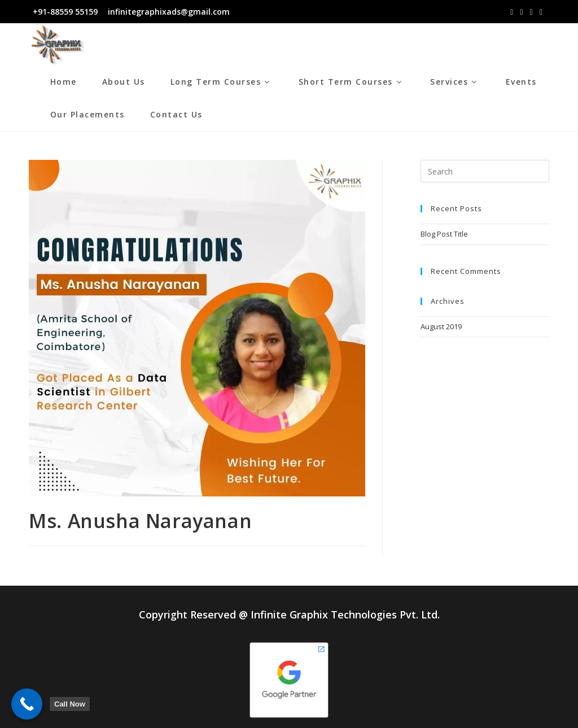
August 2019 (441, 326)
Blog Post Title (444, 234)
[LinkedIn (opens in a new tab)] (531, 12)
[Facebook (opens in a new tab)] (512, 12)
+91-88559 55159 (65, 12)
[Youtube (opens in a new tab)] (541, 12)
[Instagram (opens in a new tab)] (521, 12)
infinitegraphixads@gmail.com (168, 12)
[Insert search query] (485, 171)
